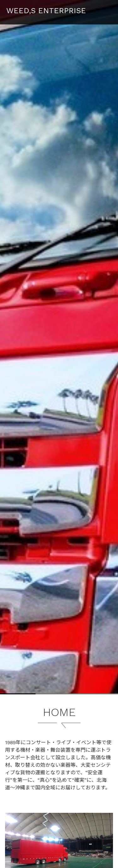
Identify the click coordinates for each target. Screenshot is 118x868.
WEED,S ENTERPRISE (46, 11)
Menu (107, 9)
